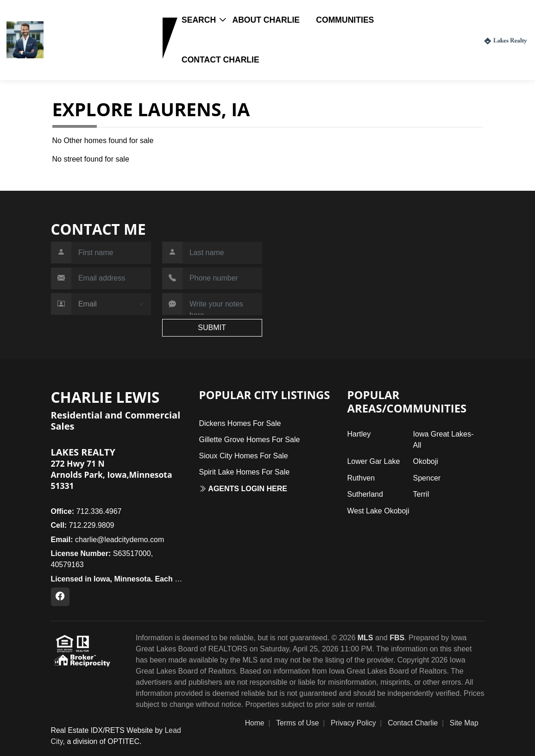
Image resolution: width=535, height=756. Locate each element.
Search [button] (199, 20)
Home (255, 723)
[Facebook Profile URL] (60, 597)
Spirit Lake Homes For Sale (244, 472)
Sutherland (365, 494)
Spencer (427, 478)
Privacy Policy (353, 723)
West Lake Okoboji (378, 511)
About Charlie (266, 20)
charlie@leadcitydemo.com (108, 540)
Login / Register (449, 40)
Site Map (464, 723)
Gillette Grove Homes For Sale (249, 440)
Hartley (359, 434)
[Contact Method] (111, 304)
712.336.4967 (86, 511)
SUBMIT (212, 328)
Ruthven (361, 478)
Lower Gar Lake (373, 461)
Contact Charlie (220, 60)
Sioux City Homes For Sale (243, 456)
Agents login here (243, 489)
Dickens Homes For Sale (240, 423)
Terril (421, 494)
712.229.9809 (76, 54)
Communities (345, 20)
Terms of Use (297, 723)
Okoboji (426, 461)
